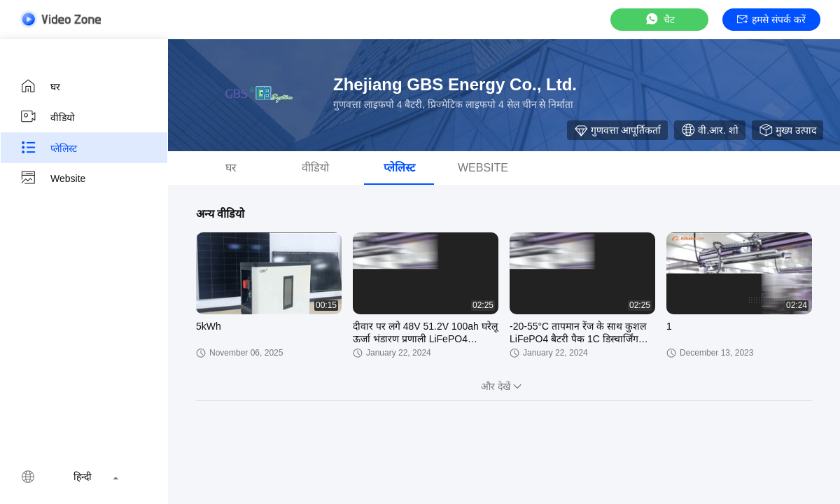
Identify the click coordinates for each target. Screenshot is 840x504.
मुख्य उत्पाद (787, 130)
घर (40, 86)
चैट (659, 19)
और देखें (504, 386)
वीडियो (47, 117)
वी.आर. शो (710, 130)
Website (52, 178)
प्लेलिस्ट (48, 148)
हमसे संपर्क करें (771, 20)
